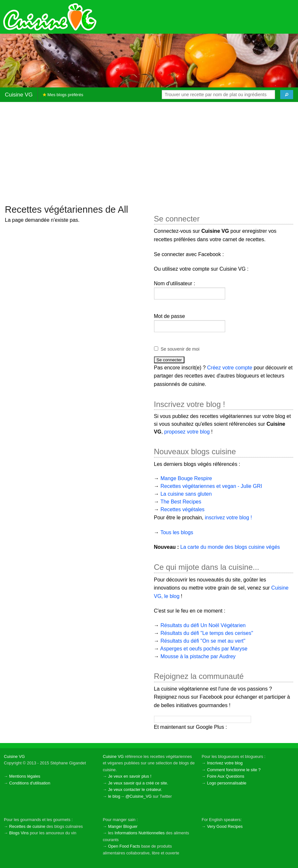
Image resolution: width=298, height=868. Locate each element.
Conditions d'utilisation (30, 783)
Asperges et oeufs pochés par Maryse (204, 649)
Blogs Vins (19, 833)
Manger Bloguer (123, 826)
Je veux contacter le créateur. (135, 789)
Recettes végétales (182, 509)
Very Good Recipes (225, 826)
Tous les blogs (177, 532)
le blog (114, 796)
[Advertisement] (149, 152)
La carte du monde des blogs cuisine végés (230, 547)
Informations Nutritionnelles (140, 833)
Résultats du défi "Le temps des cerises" (207, 633)
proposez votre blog (187, 432)
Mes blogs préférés (63, 95)
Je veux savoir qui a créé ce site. (138, 783)
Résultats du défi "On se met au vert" (203, 641)
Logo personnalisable (227, 783)
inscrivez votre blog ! (228, 518)
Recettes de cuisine (27, 826)
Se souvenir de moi (180, 349)
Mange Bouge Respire (186, 478)
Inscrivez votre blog (225, 763)
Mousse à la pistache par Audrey (198, 656)
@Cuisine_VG (138, 796)
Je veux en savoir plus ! (130, 776)
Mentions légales (25, 776)
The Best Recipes (181, 502)
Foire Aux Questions (226, 776)
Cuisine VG (19, 95)
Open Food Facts (124, 846)
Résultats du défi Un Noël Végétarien (203, 625)
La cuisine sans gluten (186, 494)
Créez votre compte (230, 368)
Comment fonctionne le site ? (234, 770)
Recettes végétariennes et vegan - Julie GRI (211, 486)
